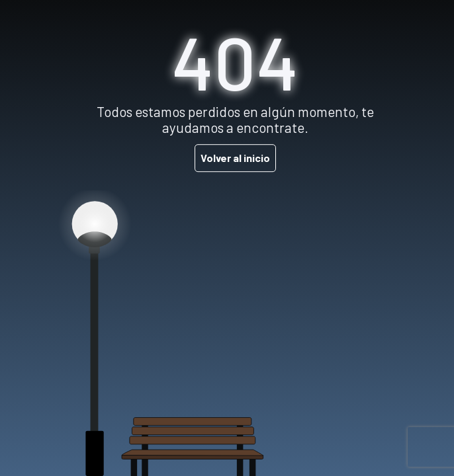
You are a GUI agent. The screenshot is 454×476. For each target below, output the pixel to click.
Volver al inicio (235, 158)
